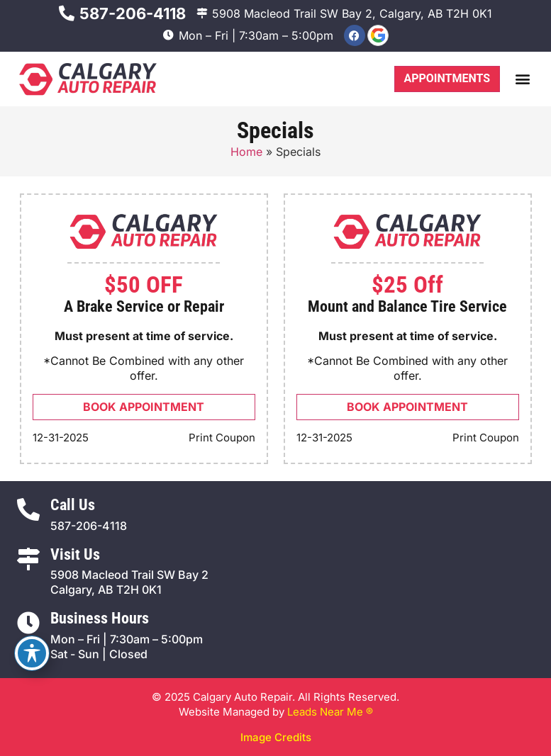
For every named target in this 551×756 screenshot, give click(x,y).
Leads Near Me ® (330, 712)
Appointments (447, 78)
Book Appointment (144, 407)
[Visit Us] (28, 559)
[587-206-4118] (67, 13)
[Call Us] (28, 509)
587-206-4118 (133, 13)
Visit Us (75, 554)
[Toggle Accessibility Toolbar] (32, 653)
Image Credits (276, 737)
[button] (522, 79)
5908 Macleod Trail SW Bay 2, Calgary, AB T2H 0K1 (352, 13)
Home (246, 152)
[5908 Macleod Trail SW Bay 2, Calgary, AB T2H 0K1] (202, 13)
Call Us (73, 505)
